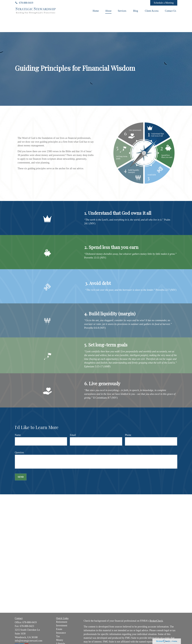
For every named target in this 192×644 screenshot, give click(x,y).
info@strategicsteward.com (29, 641)
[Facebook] (144, 3)
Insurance (61, 633)
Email (73, 435)
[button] (96, 11)
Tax (58, 636)
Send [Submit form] (21, 477)
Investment (62, 626)
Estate (59, 629)
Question (19, 452)
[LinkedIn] (129, 3)
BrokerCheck (156, 621)
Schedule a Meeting (164, 3)
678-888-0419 (24, 3)
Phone (128, 435)
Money (60, 640)
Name (18, 435)
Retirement (62, 622)
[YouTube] (137, 3)
